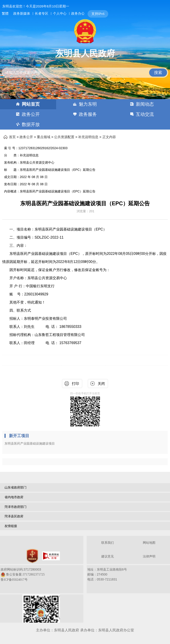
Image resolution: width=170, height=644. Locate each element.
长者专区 (42, 13)
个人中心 (60, 13)
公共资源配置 (64, 137)
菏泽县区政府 (14, 516)
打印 (75, 384)
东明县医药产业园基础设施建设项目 (30, 444)
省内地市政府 (14, 497)
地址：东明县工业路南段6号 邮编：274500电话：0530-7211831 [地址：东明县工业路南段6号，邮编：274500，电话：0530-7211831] (107, 574)
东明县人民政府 (85, 53)
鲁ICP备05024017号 (14, 580)
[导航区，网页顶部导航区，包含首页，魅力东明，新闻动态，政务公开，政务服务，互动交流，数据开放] (85, 114)
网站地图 (149, 543)
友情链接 (11, 526)
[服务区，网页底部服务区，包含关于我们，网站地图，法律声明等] (85, 580)
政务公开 (31, 114)
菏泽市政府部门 (15, 507)
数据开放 (31, 124)
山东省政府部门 (15, 487)
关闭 (101, 384)
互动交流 (145, 114)
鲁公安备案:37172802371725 (25, 574)
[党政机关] (32, 556)
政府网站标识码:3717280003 (23, 574)
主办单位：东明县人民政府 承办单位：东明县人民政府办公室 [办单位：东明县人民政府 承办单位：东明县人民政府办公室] (85, 630)
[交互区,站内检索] (85, 69)
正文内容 (109, 137)
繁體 (5, 14)
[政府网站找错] (51, 556)
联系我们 (108, 543)
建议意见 (108, 556)
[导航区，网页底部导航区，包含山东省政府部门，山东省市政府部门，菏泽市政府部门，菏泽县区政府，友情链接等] (85, 507)
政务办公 (78, 13)
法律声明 (149, 556)
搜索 (158, 73)
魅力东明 (88, 104)
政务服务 (88, 114)
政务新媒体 (22, 14)
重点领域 (44, 137)
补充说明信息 (88, 137)
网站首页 (31, 104)
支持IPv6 (98, 14)
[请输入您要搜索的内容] (85, 73)
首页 (12, 137)
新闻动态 (145, 104)
